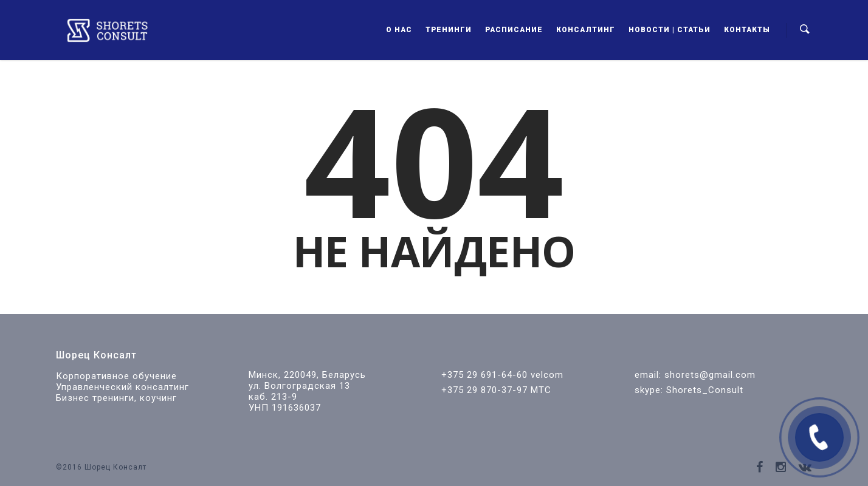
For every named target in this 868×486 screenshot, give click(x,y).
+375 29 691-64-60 (484, 375)
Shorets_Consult (705, 390)
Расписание (514, 30)
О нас (399, 30)
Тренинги (449, 30)
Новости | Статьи (670, 30)
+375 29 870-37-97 (484, 390)
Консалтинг (586, 30)
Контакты (747, 30)
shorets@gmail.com (710, 375)
